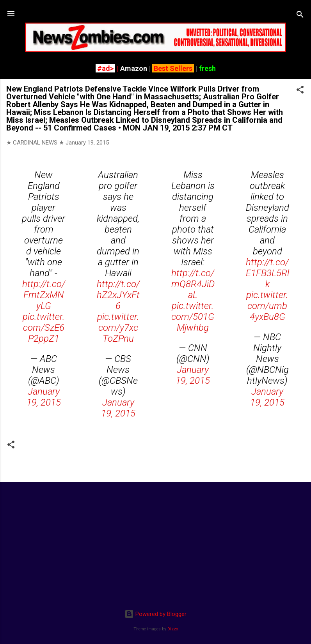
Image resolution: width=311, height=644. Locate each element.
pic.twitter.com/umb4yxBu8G (267, 306)
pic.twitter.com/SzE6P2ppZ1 (44, 328)
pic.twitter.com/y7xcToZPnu (118, 328)
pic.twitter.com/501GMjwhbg (193, 317)
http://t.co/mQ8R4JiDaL (193, 284)
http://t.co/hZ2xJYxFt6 (118, 295)
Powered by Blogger (155, 614)
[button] (300, 91)
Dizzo (173, 629)
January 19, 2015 (44, 397)
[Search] (300, 16)
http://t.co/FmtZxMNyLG (44, 295)
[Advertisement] (155, 543)
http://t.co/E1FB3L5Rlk (267, 273)
